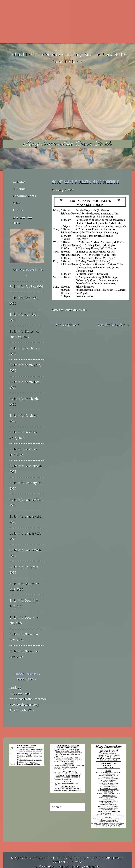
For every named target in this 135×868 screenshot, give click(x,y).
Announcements (76, 310)
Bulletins (18, 187)
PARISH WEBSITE (65, 325)
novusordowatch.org (24, 690)
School (17, 198)
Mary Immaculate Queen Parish (67, 144)
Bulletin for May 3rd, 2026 (26, 272)
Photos (17, 204)
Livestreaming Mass (26, 209)
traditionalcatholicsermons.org (32, 685)
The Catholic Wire (22, 696)
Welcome (18, 181)
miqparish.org (20, 679)
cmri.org (15, 673)
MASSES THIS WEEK (113, 325)
